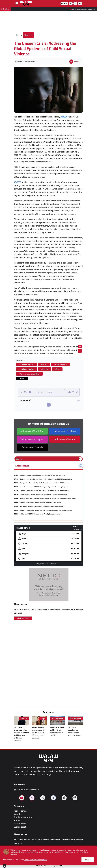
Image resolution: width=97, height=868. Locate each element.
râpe (57, 369)
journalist (58, 865)
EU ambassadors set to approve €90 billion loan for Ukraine (42, 475)
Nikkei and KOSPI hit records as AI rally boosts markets (41, 514)
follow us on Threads (32, 447)
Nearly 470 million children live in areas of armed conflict (57, 731)
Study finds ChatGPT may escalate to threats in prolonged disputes (46, 510)
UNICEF (63, 117)
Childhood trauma (27, 369)
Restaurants (20, 824)
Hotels (17, 820)
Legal (43, 719)
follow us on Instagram (32, 439)
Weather (18, 814)
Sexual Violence (60, 364)
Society (24, 719)
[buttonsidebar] (17, 3)
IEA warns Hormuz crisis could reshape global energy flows (42, 506)
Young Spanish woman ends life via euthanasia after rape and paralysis (39, 733)
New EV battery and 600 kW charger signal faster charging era (44, 487)
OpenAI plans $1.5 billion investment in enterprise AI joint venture (45, 491)
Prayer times (20, 811)
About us (28, 860)
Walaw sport (20, 827)
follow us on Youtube (65, 439)
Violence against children (29, 374)
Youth (28, 35)
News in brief (58, 719)
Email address (23, 618)
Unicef (44, 364)
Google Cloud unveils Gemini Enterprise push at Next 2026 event (44, 483)
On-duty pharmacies (24, 817)
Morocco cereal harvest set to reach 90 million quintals (41, 518)
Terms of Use (41, 865)
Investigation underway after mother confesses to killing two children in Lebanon (22, 734)
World (22, 378)
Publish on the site (48, 860)
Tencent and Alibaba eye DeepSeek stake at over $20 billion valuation (46, 479)
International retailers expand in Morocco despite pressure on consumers (48, 498)
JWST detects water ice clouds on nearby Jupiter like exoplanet (44, 494)
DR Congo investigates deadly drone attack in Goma (74, 731)
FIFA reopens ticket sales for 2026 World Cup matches (40, 502)
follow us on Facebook (65, 431)
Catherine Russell (26, 364)
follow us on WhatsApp (32, 431)
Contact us (68, 860)
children (45, 369)
